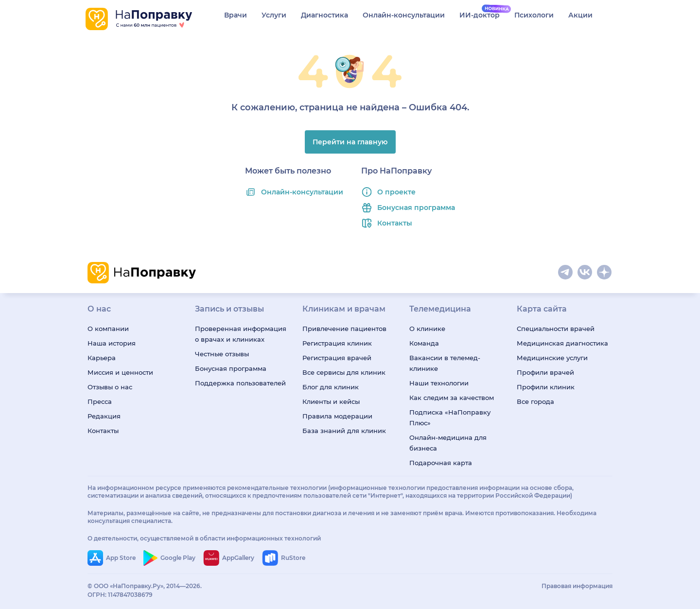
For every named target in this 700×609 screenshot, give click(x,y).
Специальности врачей (556, 329)
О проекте (396, 192)
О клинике (427, 329)
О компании (108, 329)
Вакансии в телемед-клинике (445, 363)
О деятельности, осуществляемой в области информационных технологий (204, 538)
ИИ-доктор (480, 15)
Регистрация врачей (337, 358)
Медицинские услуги (552, 358)
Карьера (102, 358)
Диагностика (324, 15)
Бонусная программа (416, 208)
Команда (424, 343)
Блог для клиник (331, 387)
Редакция (104, 416)
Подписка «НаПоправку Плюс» (450, 418)
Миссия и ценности (120, 372)
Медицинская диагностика (562, 343)
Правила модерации (337, 416)
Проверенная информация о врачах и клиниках (241, 334)
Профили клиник (546, 387)
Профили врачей (545, 372)
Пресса (100, 401)
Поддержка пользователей (240, 383)
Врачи (236, 15)
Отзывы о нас (110, 387)
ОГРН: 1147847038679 (120, 595)
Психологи (534, 15)
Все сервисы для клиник (344, 372)
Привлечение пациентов (344, 329)
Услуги (274, 15)
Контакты (395, 223)
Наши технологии (439, 383)
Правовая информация (577, 586)
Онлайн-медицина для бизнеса (448, 443)
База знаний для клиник (344, 431)
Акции (580, 15)
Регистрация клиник (337, 343)
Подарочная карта (441, 463)
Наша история (112, 343)
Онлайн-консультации (404, 15)
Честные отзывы (222, 354)
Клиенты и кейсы (331, 401)
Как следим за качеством (452, 398)
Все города (535, 401)
